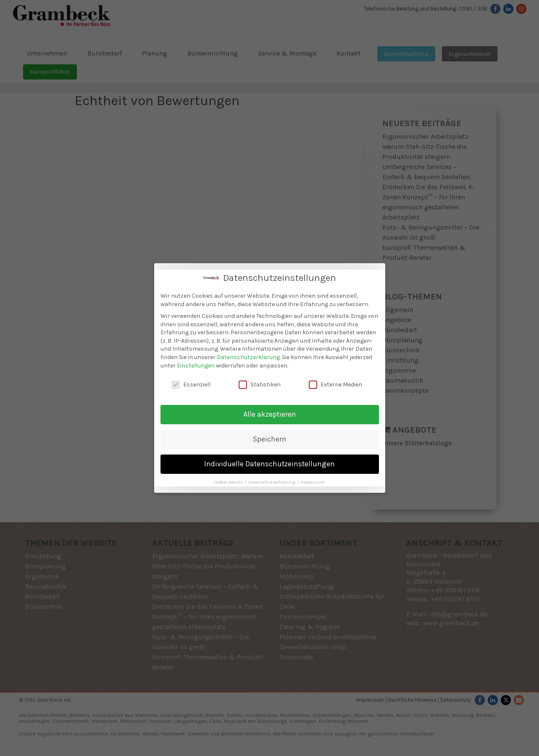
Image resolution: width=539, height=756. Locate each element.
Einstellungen (196, 363)
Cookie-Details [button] (229, 480)
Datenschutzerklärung (248, 356)
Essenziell (191, 383)
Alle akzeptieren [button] (270, 412)
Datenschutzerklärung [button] (272, 480)
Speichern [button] (270, 437)
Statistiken (260, 383)
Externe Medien (335, 383)
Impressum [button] (313, 480)
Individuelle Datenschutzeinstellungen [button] (269, 462)
